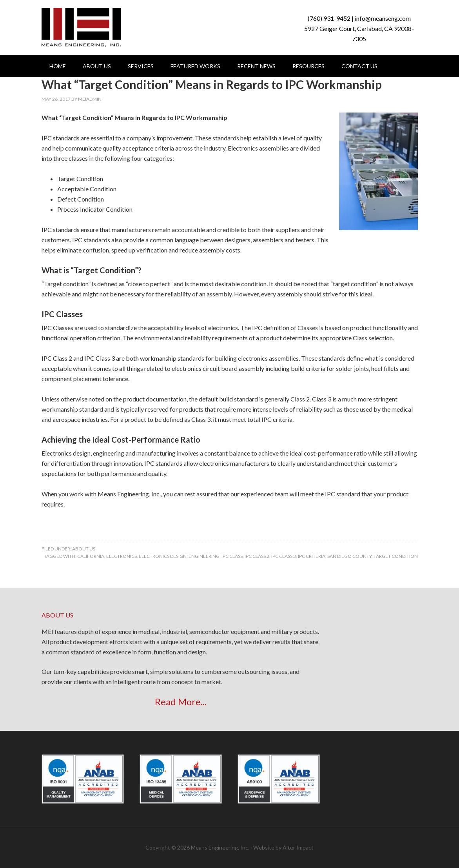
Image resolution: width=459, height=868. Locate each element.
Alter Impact (298, 847)
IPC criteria (312, 556)
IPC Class (232, 556)
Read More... (181, 702)
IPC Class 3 (284, 556)
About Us (84, 549)
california (91, 556)
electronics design (163, 556)
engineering (204, 556)
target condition (396, 556)
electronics (122, 556)
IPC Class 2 (257, 556)
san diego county (349, 556)
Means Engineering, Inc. (81, 27)
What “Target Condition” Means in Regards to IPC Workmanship (212, 84)
